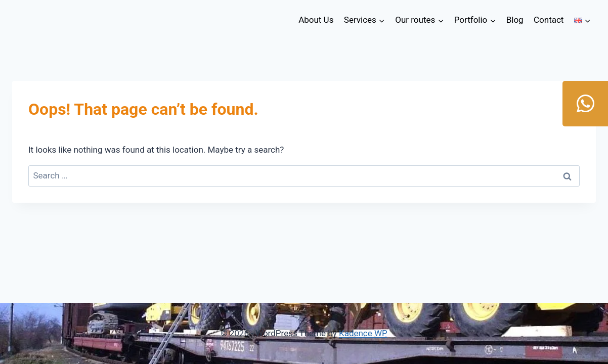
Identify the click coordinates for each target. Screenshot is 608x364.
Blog (515, 20)
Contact (549, 20)
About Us (316, 20)
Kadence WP (363, 333)
